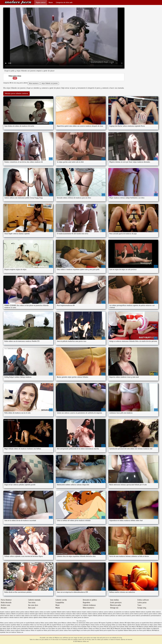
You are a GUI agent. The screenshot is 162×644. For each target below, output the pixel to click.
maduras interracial (44, 614)
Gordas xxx (99, 625)
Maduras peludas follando (146, 627)
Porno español (72, 630)
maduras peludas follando (100, 614)
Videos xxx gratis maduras (59, 629)
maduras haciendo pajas (31, 614)
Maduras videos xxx (18, 2)
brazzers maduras (5, 612)
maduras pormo (129, 614)
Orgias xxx (10, 629)
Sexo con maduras (11, 632)
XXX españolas (49, 627)
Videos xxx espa (46, 629)
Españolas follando (123, 630)
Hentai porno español (106, 630)
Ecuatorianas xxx (40, 627)
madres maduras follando (69, 612)
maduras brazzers (81, 612)
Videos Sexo (128, 627)
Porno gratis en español (23, 623)
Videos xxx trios (35, 625)
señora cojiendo (24, 617)
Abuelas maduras (35, 623)
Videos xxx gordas (98, 627)
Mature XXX (135, 627)
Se (5, 630)
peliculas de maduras (104, 616)
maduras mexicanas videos (68, 614)
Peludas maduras (25, 630)
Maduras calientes (67, 623)
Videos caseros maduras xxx (8, 623)
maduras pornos (139, 614)
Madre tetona (142, 629)
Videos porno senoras (92, 623)
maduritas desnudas (59, 616)
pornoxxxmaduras (156, 616)
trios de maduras (66, 617)
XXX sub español (52, 625)
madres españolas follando (54, 612)
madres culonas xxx (40, 612)
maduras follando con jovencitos (15, 614)
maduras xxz (37, 616)
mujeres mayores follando (90, 616)
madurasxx (50, 616)
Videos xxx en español (60, 627)
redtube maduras (14, 617)
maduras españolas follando (132, 612)
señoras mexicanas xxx (54, 617)
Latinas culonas (63, 630)
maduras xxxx (29, 616)
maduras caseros (103, 612)
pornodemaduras (146, 616)
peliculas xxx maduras (116, 616)
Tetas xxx (115, 630)
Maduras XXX (150, 630)
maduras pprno (148, 614)
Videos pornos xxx (134, 630)
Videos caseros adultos (47, 623)
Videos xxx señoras (101, 629)
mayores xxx (79, 616)
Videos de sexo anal (12, 627)
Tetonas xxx (20, 632)
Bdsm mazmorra (34, 83)
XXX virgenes (102, 623)
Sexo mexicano (31, 627)
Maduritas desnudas (121, 629)
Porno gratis (43, 625)
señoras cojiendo (33, 617)
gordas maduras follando (27, 612)
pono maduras (127, 616)
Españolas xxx (110, 623)
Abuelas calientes (119, 623)
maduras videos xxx (10, 616)
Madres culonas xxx (89, 629)
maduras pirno (112, 614)
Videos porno (57, 623)
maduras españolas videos (148, 612)
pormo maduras (136, 616)
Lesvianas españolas (11, 625)
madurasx (43, 616)
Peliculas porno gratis (110, 627)
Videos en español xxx (37, 630)
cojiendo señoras (15, 612)
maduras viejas (20, 616)
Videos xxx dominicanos (79, 623)
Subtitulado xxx (145, 625)
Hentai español (95, 630)
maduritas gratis (70, 616)
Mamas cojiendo (127, 625)
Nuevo (51, 2)
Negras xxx (80, 630)
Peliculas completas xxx (35, 629)
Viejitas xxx (150, 629)
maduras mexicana (55, 614)
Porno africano (22, 627)
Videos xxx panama (72, 627)
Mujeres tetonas (90, 625)
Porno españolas (82, 627)
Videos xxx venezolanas (23, 625)
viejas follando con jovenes (50, 83)
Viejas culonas (154, 625)
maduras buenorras (92, 612)
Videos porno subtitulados (20, 629)
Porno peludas (120, 627)
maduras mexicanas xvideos (84, 614)
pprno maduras (4, 617)
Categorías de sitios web (64, 2)
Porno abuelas (136, 625)
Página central (41, 2)
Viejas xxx (90, 627)
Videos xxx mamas (117, 625)
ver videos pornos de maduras (80, 617)
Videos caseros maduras (13, 630)
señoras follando (43, 617)
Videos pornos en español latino (141, 623)
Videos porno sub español (78, 625)
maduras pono (120, 614)
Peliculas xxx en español (64, 625)
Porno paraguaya (107, 625)
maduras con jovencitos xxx (116, 612)
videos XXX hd (110, 629)
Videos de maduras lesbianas (75, 629)
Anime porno (87, 630)
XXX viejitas (128, 623)
